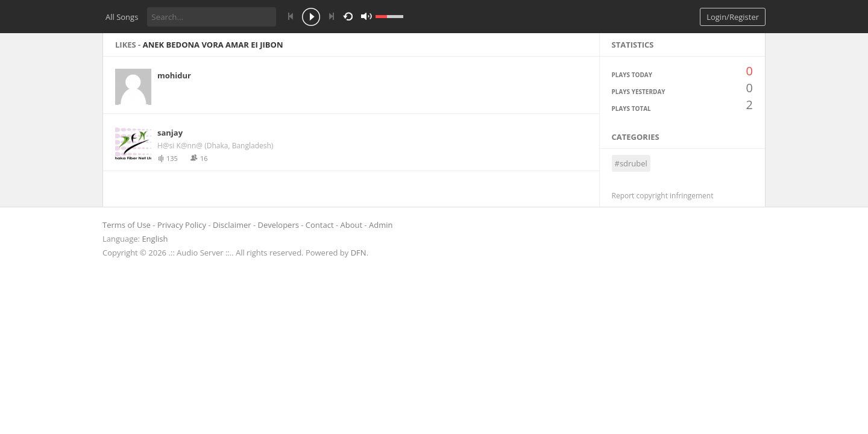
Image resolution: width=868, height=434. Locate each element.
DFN (359, 253)
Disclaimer (232, 225)
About (352, 225)
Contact (320, 225)
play (311, 18)
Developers (278, 225)
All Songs (122, 17)
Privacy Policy (182, 225)
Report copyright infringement (663, 196)
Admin (381, 225)
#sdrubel (631, 163)
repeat (350, 16)
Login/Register (733, 17)
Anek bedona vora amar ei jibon (213, 45)
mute (484, 17)
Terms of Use (127, 225)
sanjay (170, 133)
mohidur (174, 75)
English (155, 239)
